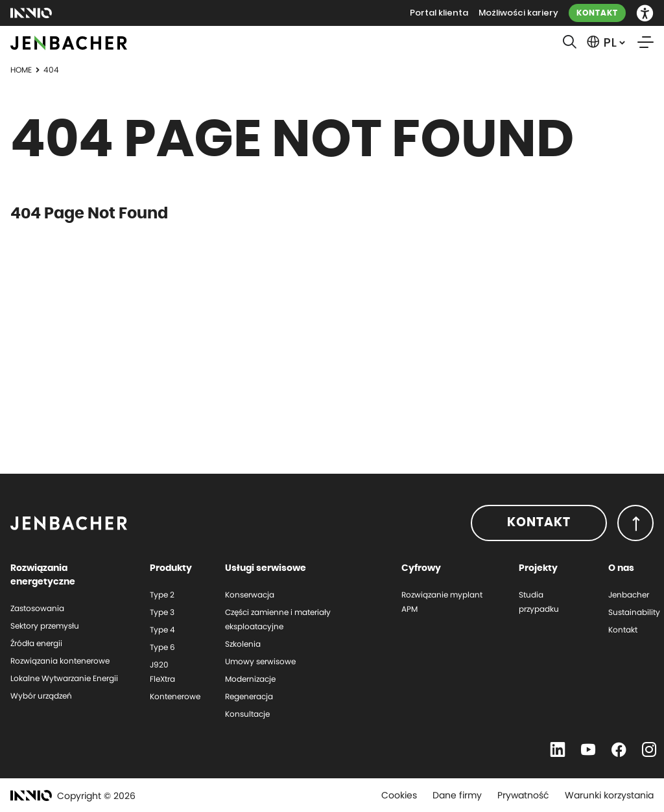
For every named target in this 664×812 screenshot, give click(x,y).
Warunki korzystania (609, 795)
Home (21, 70)
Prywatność (523, 795)
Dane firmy (457, 795)
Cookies (399, 795)
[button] (645, 13)
